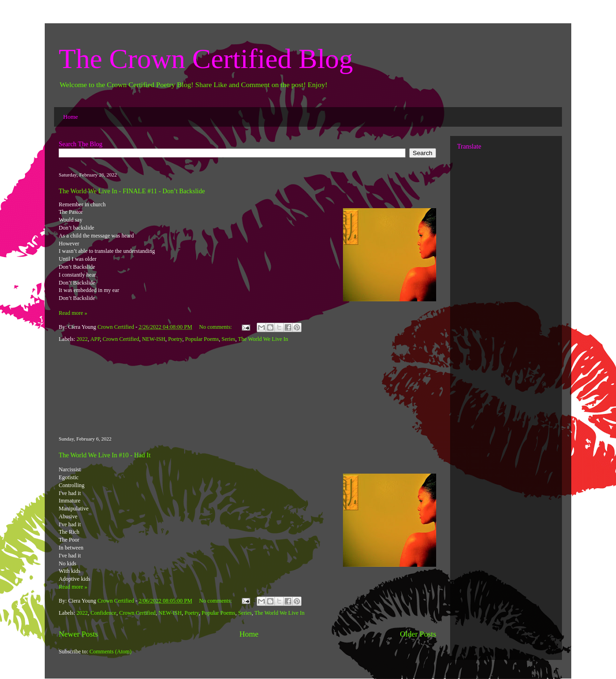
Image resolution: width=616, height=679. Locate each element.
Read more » (73, 313)
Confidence (103, 613)
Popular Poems (202, 339)
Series (229, 339)
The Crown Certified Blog (206, 59)
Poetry (175, 339)
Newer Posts (78, 634)
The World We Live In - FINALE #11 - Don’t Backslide (132, 191)
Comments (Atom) (110, 652)
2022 (82, 339)
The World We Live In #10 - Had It (105, 455)
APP (95, 339)
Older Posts (418, 634)
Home (71, 117)
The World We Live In (263, 339)
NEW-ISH (154, 339)
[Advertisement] (247, 390)
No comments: (216, 327)
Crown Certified (121, 339)
